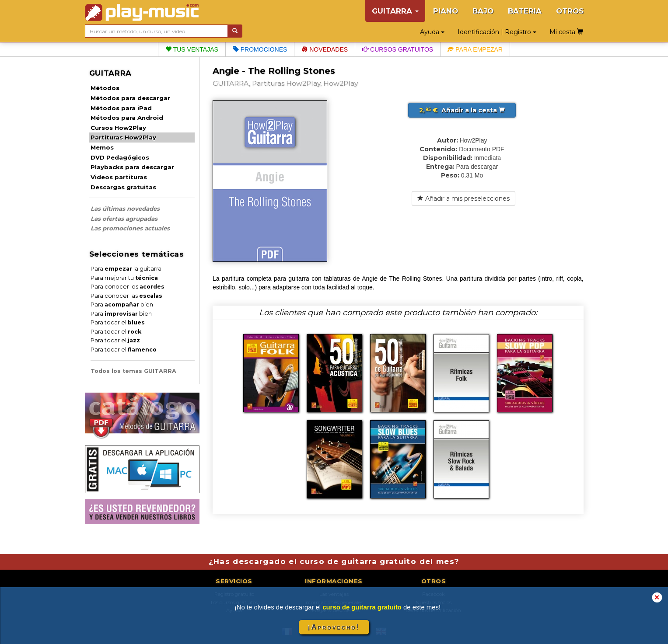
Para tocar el (118, 322)
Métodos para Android (127, 118)
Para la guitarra (126, 269)
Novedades (325, 49)
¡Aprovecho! (334, 627)
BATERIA (525, 11)
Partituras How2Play (123, 137)
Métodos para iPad (121, 108)
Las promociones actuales (130, 228)
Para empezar (475, 49)
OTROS (570, 11)
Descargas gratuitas (123, 187)
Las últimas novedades (125, 209)
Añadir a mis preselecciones (463, 198)
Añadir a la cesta (462, 110)
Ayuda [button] (432, 32)
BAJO (483, 11)
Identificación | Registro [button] (497, 32)
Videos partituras (119, 177)
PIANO (446, 11)
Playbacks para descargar (132, 167)
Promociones (260, 49)
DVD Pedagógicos (120, 157)
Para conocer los (128, 287)
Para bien (122, 305)
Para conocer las (126, 296)
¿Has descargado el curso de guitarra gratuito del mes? (334, 561)
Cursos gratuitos (398, 49)
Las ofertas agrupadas (124, 219)
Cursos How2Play (118, 128)
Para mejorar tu (124, 278)
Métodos (105, 88)
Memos (102, 147)
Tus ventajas (192, 49)
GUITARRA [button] (395, 11)
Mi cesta (566, 32)
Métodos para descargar (130, 98)
